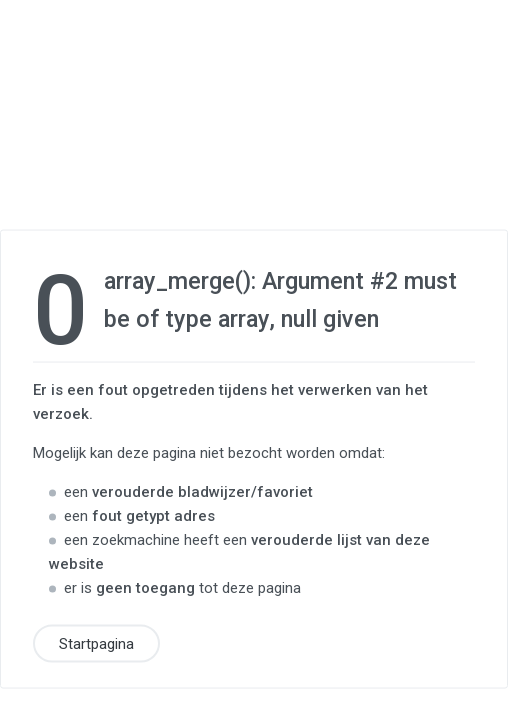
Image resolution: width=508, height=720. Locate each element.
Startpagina (96, 644)
